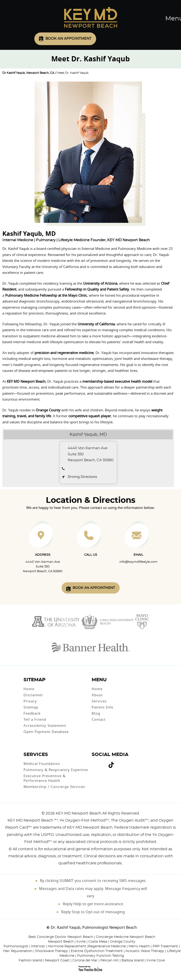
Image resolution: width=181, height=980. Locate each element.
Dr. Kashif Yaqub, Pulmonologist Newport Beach (94, 928)
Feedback (32, 713)
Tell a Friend (35, 720)
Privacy (30, 701)
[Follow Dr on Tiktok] (111, 766)
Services (99, 701)
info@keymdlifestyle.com (138, 562)
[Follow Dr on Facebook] (94, 763)
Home (29, 689)
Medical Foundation (42, 764)
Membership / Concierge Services (54, 787)
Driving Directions (82, 477)
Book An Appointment (94, 588)
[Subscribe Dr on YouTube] (101, 763)
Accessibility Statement (45, 726)
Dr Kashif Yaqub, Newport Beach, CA (28, 73)
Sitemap (31, 707)
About (97, 695)
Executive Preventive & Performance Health (45, 778)
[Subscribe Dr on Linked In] (118, 763)
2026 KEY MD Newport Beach (73, 813)
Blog (96, 713)
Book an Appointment (68, 39)
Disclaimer (33, 695)
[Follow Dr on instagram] (104, 763)
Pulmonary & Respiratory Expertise (56, 770)
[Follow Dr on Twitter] (98, 763)
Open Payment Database (46, 732)
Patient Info (102, 707)
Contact (99, 720)
